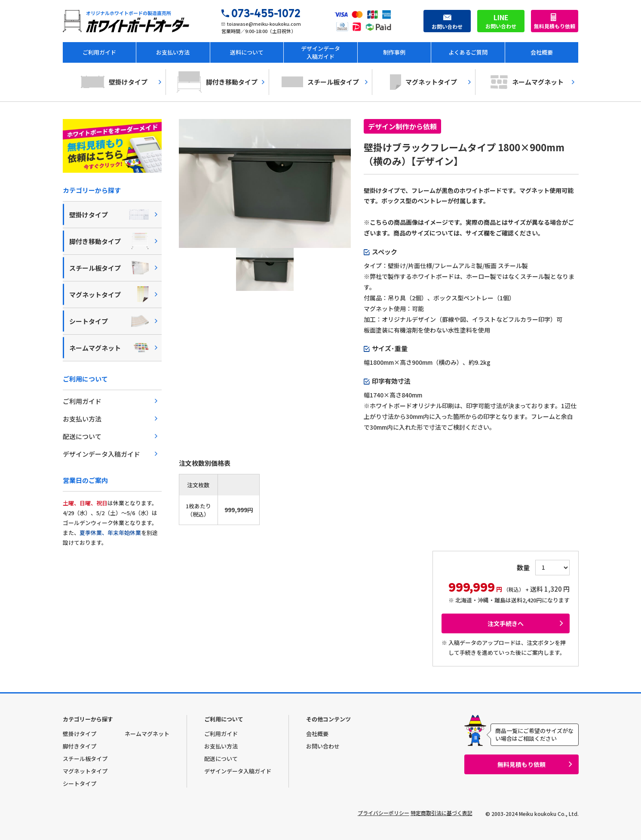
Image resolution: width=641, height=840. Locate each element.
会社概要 (542, 52)
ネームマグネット (527, 82)
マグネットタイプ (423, 82)
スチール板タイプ (320, 82)
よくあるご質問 (468, 52)
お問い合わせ (447, 21)
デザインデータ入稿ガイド (320, 52)
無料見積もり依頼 (555, 26)
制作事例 (394, 52)
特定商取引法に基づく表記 (442, 813)
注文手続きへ (506, 623)
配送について (82, 436)
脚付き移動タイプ (217, 82)
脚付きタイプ (80, 746)
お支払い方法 (173, 52)
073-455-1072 (266, 13)
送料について (247, 52)
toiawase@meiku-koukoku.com (264, 24)
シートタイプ (109, 321)
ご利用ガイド (99, 52)
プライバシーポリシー (372, 813)
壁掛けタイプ (114, 82)
